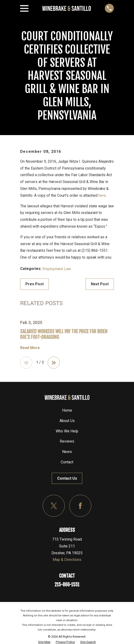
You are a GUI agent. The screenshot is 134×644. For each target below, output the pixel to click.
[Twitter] (54, 506)
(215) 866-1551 (95, 250)
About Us (67, 421)
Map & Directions (67, 560)
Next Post (100, 284)
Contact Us (67, 478)
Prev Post (35, 284)
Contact (67, 462)
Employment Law (57, 269)
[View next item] (54, 363)
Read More (30, 348)
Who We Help (67, 431)
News (67, 452)
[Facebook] (80, 506)
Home (67, 410)
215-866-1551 (67, 585)
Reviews (67, 441)
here (102, 195)
